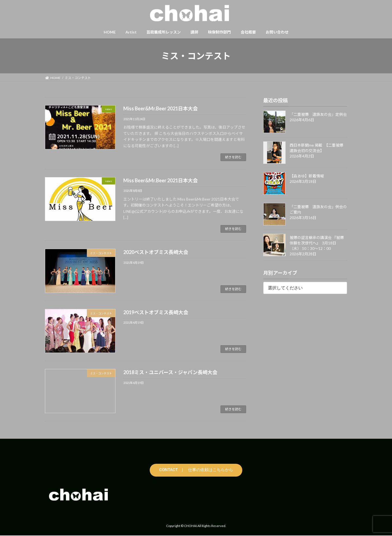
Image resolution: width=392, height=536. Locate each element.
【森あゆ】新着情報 (307, 176)
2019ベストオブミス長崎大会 (156, 312)
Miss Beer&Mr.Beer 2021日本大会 (160, 108)
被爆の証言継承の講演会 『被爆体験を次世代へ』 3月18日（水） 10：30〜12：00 (317, 243)
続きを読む (233, 157)
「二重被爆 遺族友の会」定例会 (318, 114)
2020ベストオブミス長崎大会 (156, 252)
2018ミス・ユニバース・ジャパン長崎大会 (170, 372)
